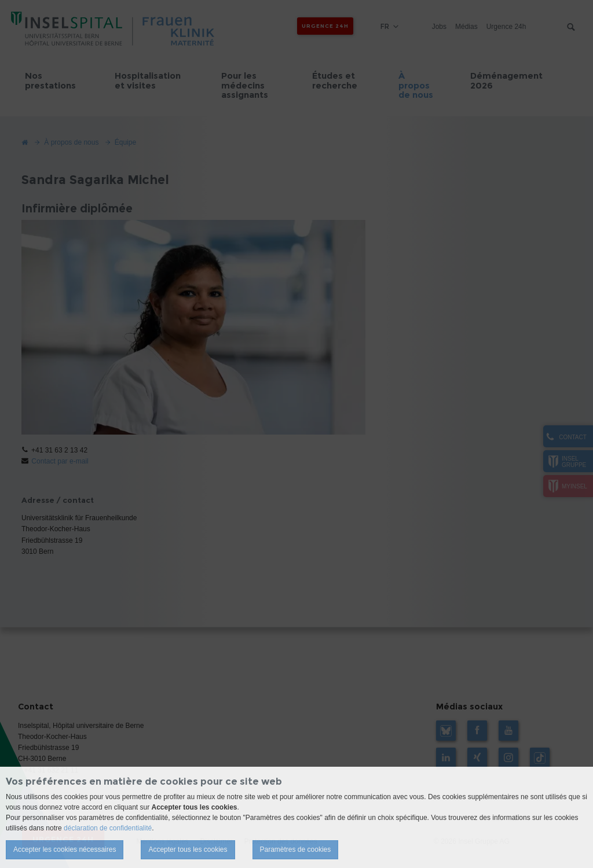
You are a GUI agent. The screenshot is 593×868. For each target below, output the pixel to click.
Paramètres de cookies (296, 849)
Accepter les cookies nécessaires (65, 849)
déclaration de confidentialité (108, 828)
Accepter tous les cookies (188, 849)
